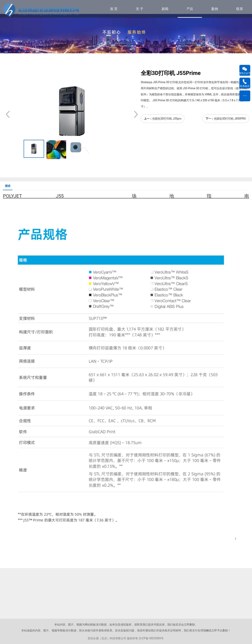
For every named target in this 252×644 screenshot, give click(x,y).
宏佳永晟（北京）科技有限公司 (107, 638)
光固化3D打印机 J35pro (167, 119)
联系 (240, 9)
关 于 (140, 9)
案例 (215, 9)
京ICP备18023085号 (151, 638)
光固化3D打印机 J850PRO (230, 119)
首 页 (114, 9)
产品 (190, 9)
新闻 (165, 9)
